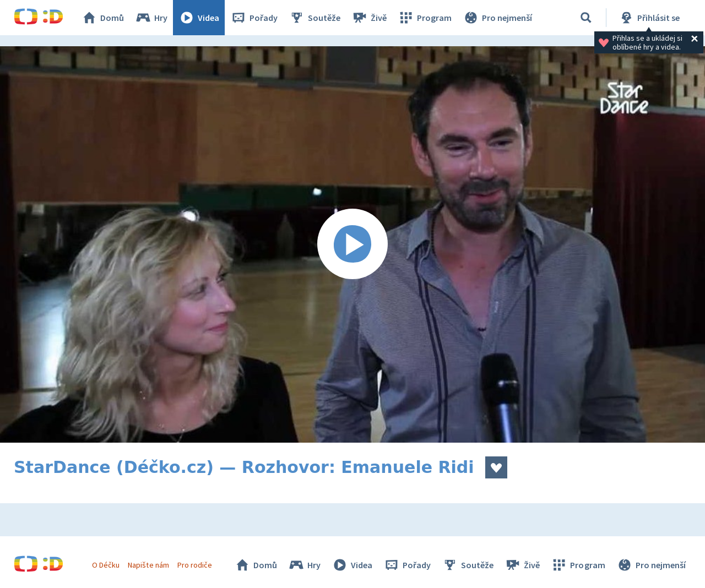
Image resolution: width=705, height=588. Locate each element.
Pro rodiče (195, 565)
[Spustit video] (352, 244)
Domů (102, 18)
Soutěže (314, 18)
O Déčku (106, 565)
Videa (199, 18)
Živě (369, 18)
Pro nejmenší (497, 18)
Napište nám (148, 565)
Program (425, 18)
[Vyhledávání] (586, 18)
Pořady (254, 18)
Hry (151, 18)
